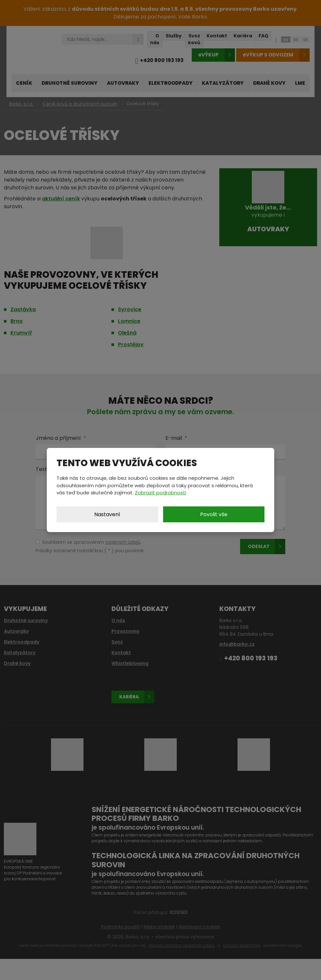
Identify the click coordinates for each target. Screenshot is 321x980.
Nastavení (107, 514)
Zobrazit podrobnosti (160, 493)
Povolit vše (214, 514)
